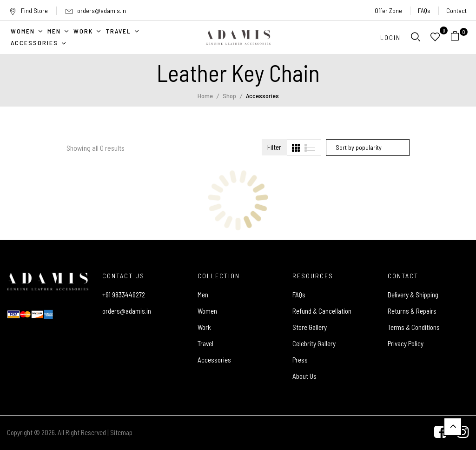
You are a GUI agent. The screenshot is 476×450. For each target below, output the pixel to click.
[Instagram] (463, 433)
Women (207, 311)
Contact (456, 10)
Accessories (214, 360)
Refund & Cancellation (322, 311)
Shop (229, 96)
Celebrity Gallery (314, 343)
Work (204, 327)
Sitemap (121, 432)
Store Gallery (310, 327)
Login (390, 37)
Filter (274, 147)
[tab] (296, 148)
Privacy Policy (406, 343)
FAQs (424, 10)
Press (300, 360)
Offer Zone (388, 10)
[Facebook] (440, 433)
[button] (459, 37)
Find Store (29, 10)
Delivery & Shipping (413, 295)
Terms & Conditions (414, 327)
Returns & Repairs (412, 311)
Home (205, 96)
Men (203, 295)
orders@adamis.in (102, 10)
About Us (304, 376)
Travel (205, 343)
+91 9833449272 (124, 295)
